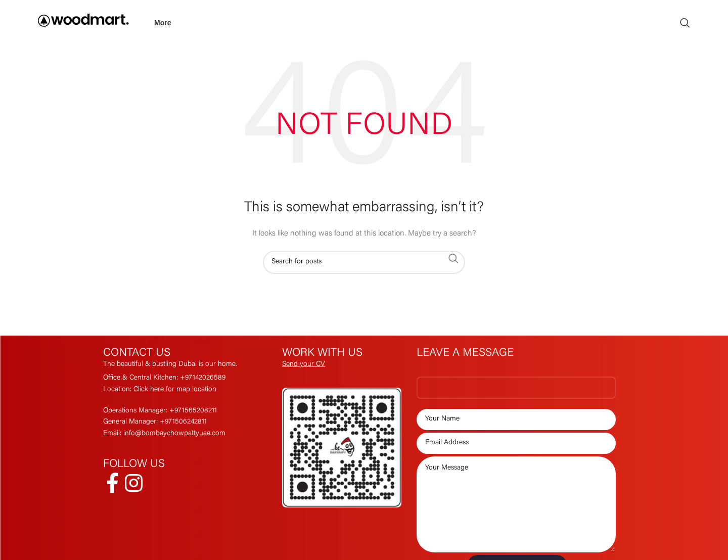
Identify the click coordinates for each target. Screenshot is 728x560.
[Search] (685, 23)
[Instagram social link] (134, 483)
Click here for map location (175, 390)
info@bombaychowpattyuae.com (174, 434)
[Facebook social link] (112, 483)
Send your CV (304, 364)
